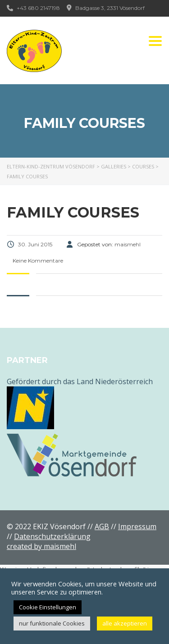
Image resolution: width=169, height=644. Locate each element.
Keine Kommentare (37, 261)
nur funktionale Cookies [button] (52, 623)
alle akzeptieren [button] (125, 623)
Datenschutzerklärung (52, 536)
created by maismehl (41, 546)
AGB (102, 526)
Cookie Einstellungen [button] (48, 607)
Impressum (137, 526)
